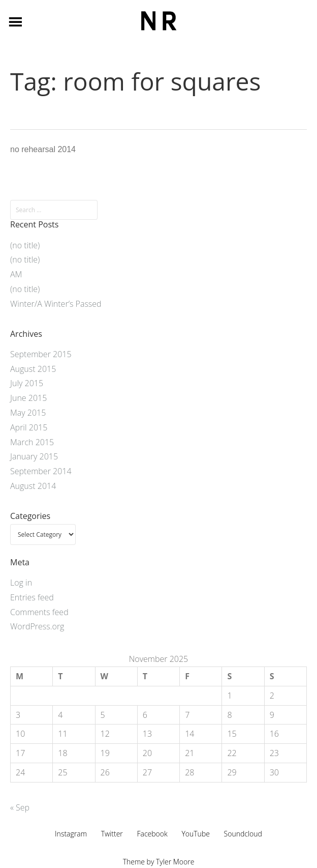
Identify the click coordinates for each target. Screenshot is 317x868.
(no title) (25, 245)
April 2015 (29, 427)
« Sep (20, 807)
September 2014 (41, 471)
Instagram (71, 834)
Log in (21, 583)
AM (16, 274)
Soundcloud (243, 834)
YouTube (196, 834)
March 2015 (32, 442)
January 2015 (34, 456)
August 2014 (33, 486)
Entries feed (32, 597)
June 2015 (28, 398)
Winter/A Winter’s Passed (56, 304)
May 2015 (28, 413)
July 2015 (27, 383)
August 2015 (33, 369)
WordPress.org (37, 626)
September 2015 (41, 354)
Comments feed (39, 612)
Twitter (112, 834)
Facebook (152, 834)
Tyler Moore (175, 862)
